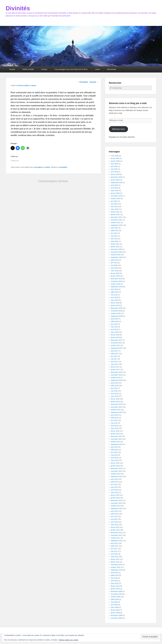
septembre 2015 (117, 412)
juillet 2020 (115, 260)
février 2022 (115, 212)
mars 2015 (115, 428)
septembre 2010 (117, 570)
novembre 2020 (116, 252)
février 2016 (115, 399)
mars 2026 (115, 156)
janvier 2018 (115, 337)
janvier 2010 (115, 589)
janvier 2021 (115, 247)
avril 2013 (114, 490)
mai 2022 (114, 204)
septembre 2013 (117, 476)
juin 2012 (114, 516)
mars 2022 (115, 209)
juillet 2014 (115, 450)
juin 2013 (114, 484)
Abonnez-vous (118, 129)
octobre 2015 (116, 410)
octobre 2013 (116, 474)
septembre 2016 (117, 380)
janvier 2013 (115, 498)
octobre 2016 (116, 378)
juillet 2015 (115, 418)
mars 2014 (115, 460)
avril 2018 (114, 329)
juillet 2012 (115, 514)
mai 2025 (114, 169)
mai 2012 (114, 519)
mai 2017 (114, 359)
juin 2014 (114, 452)
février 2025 (115, 174)
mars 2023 (115, 191)
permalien (63, 167)
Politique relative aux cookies (69, 640)
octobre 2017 (116, 345)
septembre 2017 (117, 348)
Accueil (12, 69)
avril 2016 (114, 394)
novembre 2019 (116, 281)
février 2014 (115, 463)
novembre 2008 (116, 618)
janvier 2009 (115, 613)
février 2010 (115, 586)
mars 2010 (115, 583)
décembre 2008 (116, 615)
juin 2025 (114, 166)
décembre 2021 (116, 217)
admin (34, 86)
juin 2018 (114, 324)
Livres (97, 69)
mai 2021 (114, 236)
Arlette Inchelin (28, 69)
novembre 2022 (116, 196)
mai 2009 (114, 602)
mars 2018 (115, 332)
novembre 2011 (116, 535)
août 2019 (114, 289)
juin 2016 (114, 388)
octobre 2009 (116, 597)
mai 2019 (114, 295)
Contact (44, 69)
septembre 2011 (117, 541)
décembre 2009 (116, 591)
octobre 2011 (116, 538)
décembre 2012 (116, 500)
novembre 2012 (116, 503)
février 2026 (115, 158)
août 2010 (114, 573)
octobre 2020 (116, 255)
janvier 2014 (115, 466)
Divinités (18, 8)
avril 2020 (114, 268)
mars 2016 (115, 396)
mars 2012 (115, 525)
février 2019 (115, 303)
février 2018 (115, 335)
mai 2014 (114, 455)
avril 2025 (114, 172)
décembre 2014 (116, 436)
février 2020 (115, 273)
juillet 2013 (115, 482)
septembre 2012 (117, 508)
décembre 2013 (116, 468)
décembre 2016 (116, 372)
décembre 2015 (116, 404)
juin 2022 (114, 201)
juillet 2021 (115, 231)
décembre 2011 (116, 533)
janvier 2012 (115, 530)
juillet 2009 (115, 599)
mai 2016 (114, 391)
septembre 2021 (117, 225)
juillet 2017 (115, 354)
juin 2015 (114, 420)
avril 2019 (114, 297)
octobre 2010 (116, 567)
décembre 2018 (116, 308)
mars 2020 (115, 271)
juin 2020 (114, 263)
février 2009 (115, 610)
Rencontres (112, 69)
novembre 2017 (116, 343)
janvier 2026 (115, 161)
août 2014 (114, 447)
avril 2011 (114, 554)
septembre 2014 (117, 444)
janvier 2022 (115, 215)
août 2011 (114, 543)
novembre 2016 (116, 375)
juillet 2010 (115, 575)
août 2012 (114, 511)
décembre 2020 (116, 249)
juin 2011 (114, 549)
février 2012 (115, 527)
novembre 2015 (116, 407)
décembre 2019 (116, 279)
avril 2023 (114, 188)
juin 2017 (114, 356)
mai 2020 (114, 265)
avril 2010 (114, 581)
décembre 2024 (116, 177)
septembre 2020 (117, 257)
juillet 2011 (115, 546)
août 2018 (114, 319)
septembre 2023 (117, 183)
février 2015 (115, 431)
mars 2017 (115, 364)
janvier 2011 (115, 562)
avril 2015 (114, 426)
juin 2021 (114, 233)
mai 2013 (114, 487)
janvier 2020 (115, 276)
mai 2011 (114, 551)
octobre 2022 (116, 199)
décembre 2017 (116, 340)
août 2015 (114, 415)
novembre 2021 (116, 220)
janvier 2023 (115, 193)
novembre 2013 (116, 471)
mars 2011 (115, 557)
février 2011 (115, 559)
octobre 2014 (116, 442)
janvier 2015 (115, 434)
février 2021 (115, 244)
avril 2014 (114, 458)
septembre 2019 (117, 287)
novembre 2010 (116, 565)
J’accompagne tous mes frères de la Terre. (71, 69)
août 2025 (114, 164)
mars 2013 (115, 492)
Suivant (94, 82)
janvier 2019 (115, 305)
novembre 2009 (116, 594)
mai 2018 (114, 327)
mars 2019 (115, 300)
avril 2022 (114, 207)
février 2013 (115, 495)
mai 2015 (114, 423)
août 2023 (114, 185)
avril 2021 (114, 239)
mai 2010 (114, 578)
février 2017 (115, 367)
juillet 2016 (115, 386)
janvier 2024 (115, 180)
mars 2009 (115, 607)
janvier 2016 (115, 402)
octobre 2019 (116, 284)
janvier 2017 (115, 370)
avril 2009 (114, 605)
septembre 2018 (117, 316)
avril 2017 (114, 362)
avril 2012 (114, 522)
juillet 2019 (115, 292)
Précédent (83, 82)
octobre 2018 (116, 313)
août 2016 (114, 383)
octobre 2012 (116, 506)
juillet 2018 (115, 321)
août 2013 (114, 479)
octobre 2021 (116, 223)
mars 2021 (115, 241)
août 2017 (114, 351)
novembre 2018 (116, 311)
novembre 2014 (116, 439)
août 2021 (114, 228)
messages (38, 167)
